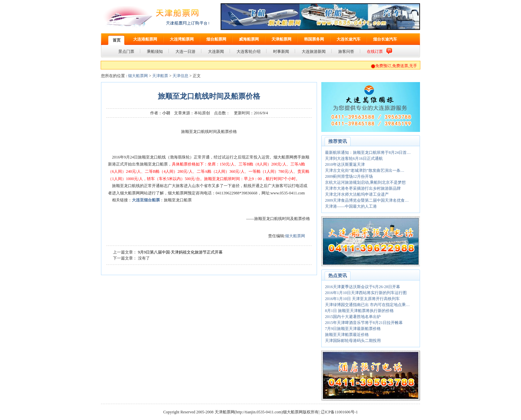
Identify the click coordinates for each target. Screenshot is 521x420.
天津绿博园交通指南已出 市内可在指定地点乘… (367, 305)
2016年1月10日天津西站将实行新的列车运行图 (366, 293)
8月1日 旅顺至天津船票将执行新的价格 (359, 311)
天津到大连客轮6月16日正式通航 (354, 158)
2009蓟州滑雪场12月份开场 (349, 176)
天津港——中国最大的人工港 (351, 206)
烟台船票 (152, 200)
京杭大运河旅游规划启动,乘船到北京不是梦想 (365, 182)
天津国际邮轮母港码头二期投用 (353, 341)
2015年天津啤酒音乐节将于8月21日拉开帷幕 (364, 323)
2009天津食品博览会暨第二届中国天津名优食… (367, 200)
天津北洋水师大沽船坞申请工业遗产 (357, 194)
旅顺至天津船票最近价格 (347, 335)
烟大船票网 (138, 76)
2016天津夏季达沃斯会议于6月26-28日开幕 (363, 287)
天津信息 (180, 76)
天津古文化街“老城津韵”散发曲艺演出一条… (365, 170)
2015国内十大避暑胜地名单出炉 (353, 317)
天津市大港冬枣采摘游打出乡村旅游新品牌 (363, 188)
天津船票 (160, 76)
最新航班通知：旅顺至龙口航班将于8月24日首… (368, 153)
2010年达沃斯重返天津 (345, 164)
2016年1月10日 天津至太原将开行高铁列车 (362, 299)
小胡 (166, 113)
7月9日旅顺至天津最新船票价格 (353, 329)
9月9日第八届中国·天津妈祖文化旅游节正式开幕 (180, 252)
